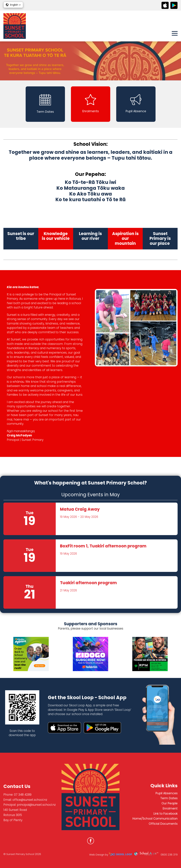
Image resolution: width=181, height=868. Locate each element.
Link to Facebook (166, 814)
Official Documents (163, 824)
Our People (170, 803)
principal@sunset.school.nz (36, 805)
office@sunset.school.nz (30, 800)
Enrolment (170, 808)
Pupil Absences (167, 793)
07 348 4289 (23, 795)
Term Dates (169, 798)
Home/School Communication (155, 819)
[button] (13, 5)
